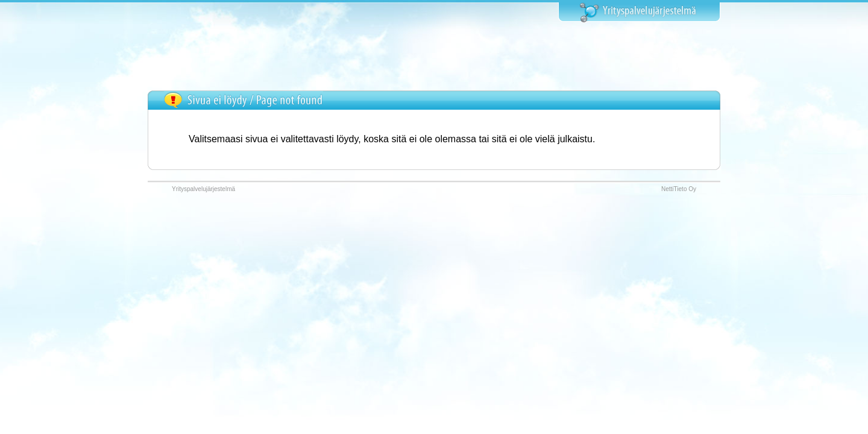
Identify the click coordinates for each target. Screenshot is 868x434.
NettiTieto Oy (679, 189)
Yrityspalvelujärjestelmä (203, 189)
